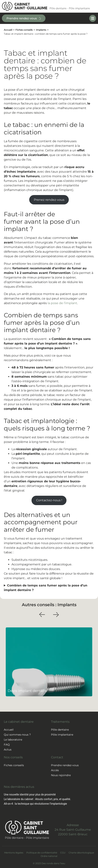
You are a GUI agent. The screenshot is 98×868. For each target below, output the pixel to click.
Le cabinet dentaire (19, 722)
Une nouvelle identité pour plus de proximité (30, 795)
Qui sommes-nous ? (17, 735)
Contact (57, 757)
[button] (42, 615)
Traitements (60, 722)
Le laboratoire (13, 740)
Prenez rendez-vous (49, 200)
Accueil (8, 30)
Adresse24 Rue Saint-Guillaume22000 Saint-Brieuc (73, 830)
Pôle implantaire (62, 735)
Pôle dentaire (60, 730)
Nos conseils (13, 757)
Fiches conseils (24, 30)
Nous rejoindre (61, 775)
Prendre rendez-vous (65, 765)
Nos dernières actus (19, 787)
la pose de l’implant (62, 303)
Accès (55, 770)
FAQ (7, 745)
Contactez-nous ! (49, 500)
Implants (41, 30)
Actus (8, 750)
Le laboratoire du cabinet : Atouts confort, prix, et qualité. (37, 799)
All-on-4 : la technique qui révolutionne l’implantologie (35, 804)
